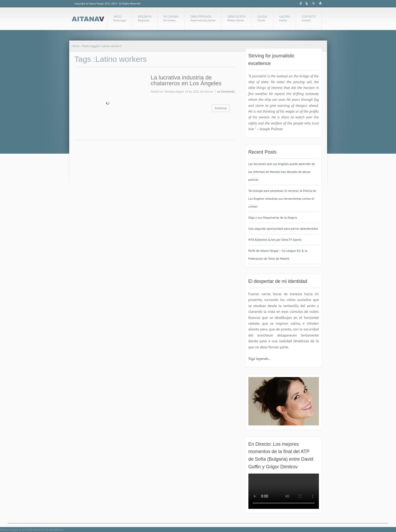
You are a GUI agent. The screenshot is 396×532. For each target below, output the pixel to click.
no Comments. (226, 91)
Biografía (145, 18)
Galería (285, 18)
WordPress (56, 530)
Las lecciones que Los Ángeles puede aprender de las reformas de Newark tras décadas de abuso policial (282, 172)
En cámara (171, 18)
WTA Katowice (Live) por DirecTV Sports (275, 240)
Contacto (309, 18)
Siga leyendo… (260, 359)
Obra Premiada (203, 18)
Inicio (120, 18)
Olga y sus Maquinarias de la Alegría (273, 217)
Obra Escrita (236, 18)
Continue (221, 108)
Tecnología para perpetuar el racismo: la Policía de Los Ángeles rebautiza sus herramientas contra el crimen (282, 199)
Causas (262, 18)
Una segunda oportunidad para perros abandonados (283, 229)
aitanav (209, 91)
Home (76, 46)
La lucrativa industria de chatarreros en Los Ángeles (186, 81)
